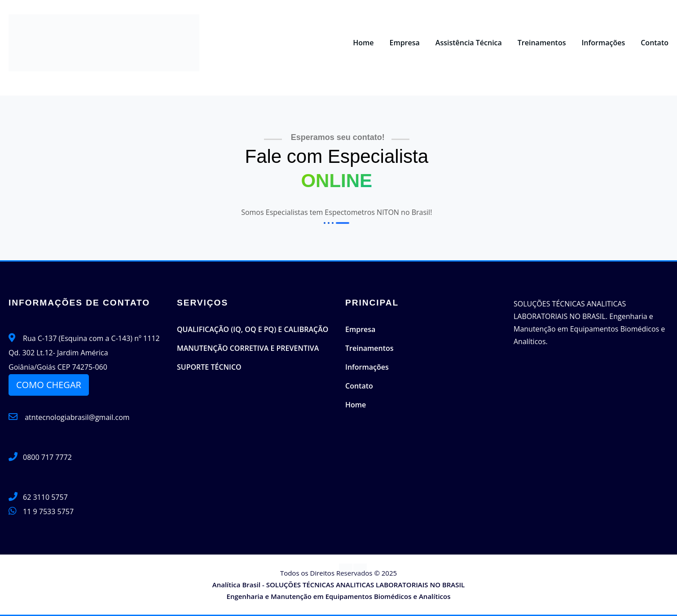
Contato (655, 43)
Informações (603, 43)
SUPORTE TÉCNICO (209, 367)
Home (363, 43)
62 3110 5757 (45, 497)
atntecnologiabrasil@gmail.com (69, 417)
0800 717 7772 (47, 457)
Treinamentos (542, 43)
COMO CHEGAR (49, 385)
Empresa (404, 43)
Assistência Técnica (469, 43)
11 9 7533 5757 (48, 511)
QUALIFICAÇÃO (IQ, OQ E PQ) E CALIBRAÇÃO (253, 329)
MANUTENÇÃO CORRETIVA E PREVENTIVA (248, 348)
